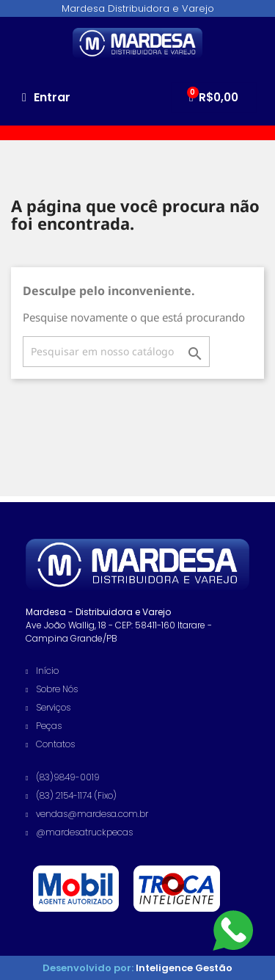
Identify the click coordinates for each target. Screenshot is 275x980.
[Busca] (116, 352)
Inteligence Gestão (183, 968)
